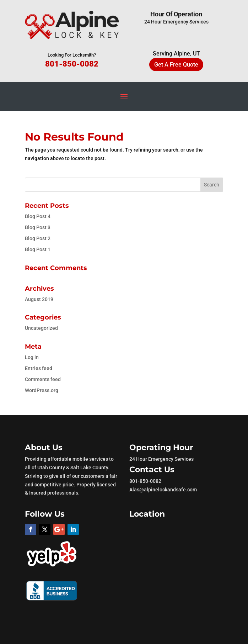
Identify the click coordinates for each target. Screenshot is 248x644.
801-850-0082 (72, 64)
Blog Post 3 (38, 227)
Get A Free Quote (176, 65)
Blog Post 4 (38, 216)
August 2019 (39, 299)
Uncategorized (41, 328)
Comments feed (43, 379)
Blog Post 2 (38, 238)
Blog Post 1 (38, 249)
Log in (32, 357)
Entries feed (39, 368)
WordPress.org (42, 390)
